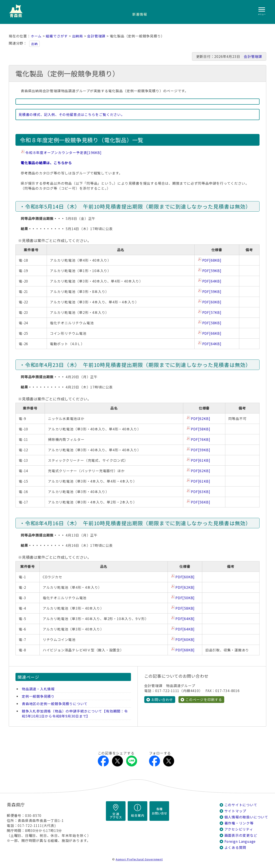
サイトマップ (235, 811)
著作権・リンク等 (239, 823)
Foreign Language (240, 841)
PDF (212, 260)
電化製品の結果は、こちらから (46, 163)
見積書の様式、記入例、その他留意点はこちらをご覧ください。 (72, 115)
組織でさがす (57, 36)
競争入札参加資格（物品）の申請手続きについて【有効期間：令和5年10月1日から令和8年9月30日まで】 (75, 714)
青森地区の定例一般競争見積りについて (55, 704)
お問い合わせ (162, 700)
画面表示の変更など (241, 835)
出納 (34, 44)
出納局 (78, 36)
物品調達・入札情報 (38, 689)
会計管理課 (96, 36)
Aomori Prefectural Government (139, 859)
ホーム (36, 36)
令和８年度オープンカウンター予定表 (63, 153)
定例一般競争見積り (38, 696)
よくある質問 (235, 847)
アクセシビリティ (239, 829)
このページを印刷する (204, 700)
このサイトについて (241, 805)
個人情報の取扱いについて (246, 817)
